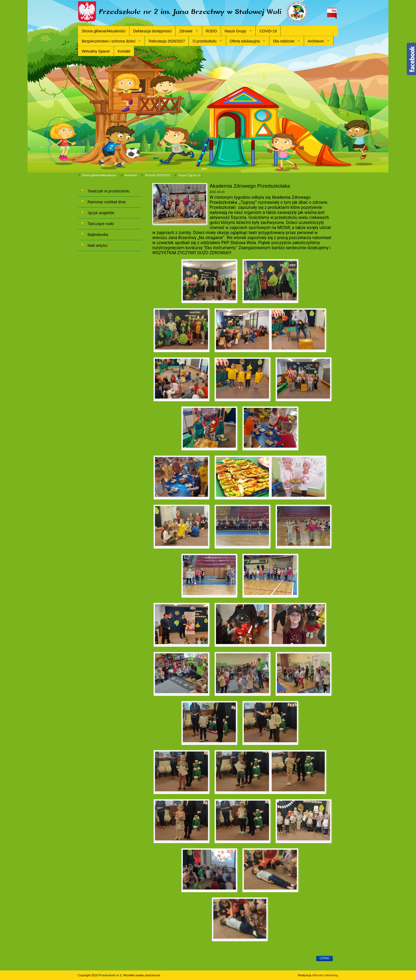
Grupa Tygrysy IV (189, 175)
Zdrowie (186, 31)
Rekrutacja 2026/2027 (167, 41)
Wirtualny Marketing (325, 975)
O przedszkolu (204, 41)
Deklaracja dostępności (152, 31)
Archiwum (316, 41)
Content (411, 59)
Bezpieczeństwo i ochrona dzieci (109, 41)
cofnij (324, 958)
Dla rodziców (284, 41)
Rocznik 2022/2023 (158, 175)
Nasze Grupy (236, 31)
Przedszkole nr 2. (111, 975)
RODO (211, 31)
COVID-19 (268, 31)
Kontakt (124, 51)
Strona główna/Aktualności (104, 31)
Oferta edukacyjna (245, 41)
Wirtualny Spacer (96, 51)
